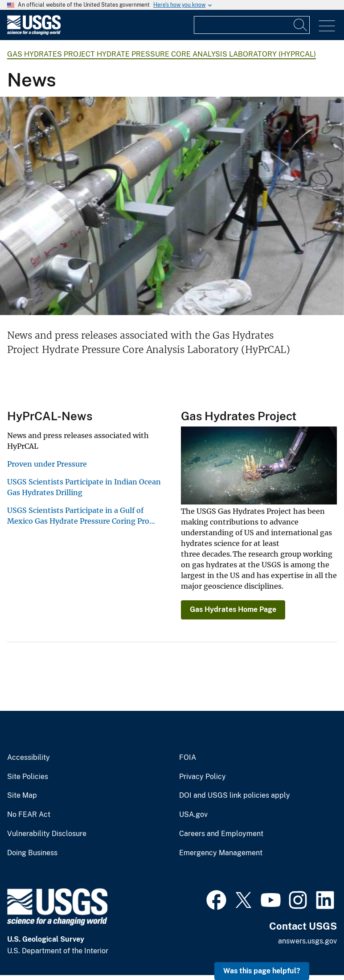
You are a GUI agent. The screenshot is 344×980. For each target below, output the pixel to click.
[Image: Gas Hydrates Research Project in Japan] (172, 206)
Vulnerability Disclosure (47, 834)
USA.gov (193, 815)
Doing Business (32, 853)
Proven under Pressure (47, 464)
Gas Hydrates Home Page (233, 609)
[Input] (252, 25)
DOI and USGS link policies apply (235, 795)
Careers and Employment (221, 834)
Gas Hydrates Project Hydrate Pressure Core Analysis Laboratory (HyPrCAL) (162, 54)
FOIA (188, 758)
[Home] (34, 33)
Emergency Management (221, 853)
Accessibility (29, 758)
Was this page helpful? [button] (262, 971)
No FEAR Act (29, 815)
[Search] (301, 25)
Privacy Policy (203, 777)
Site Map (22, 795)
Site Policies (28, 777)
